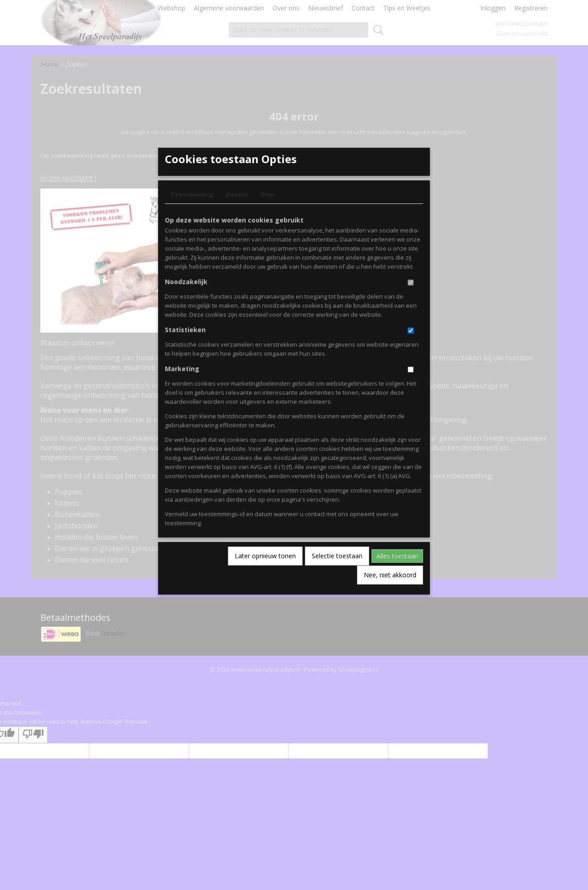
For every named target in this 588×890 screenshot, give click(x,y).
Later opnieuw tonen (265, 571)
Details (237, 209)
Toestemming (192, 209)
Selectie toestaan (337, 571)
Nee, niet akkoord (390, 590)
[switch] (411, 297)
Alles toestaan (397, 571)
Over (268, 209)
